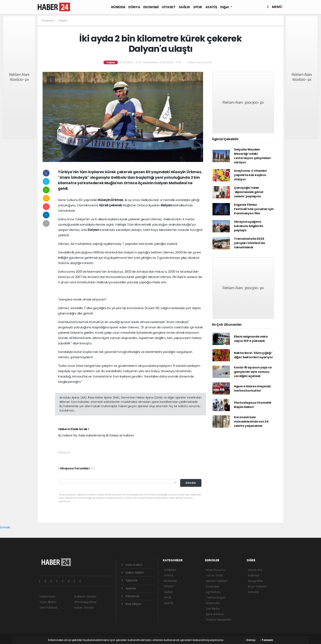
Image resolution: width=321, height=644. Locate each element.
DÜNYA (134, 7)
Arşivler (129, 588)
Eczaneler (213, 586)
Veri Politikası (48, 608)
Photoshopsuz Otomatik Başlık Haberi (253, 405)
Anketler (254, 575)
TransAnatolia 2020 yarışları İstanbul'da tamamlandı (249, 243)
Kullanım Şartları (85, 597)
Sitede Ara (255, 570)
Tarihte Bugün (216, 598)
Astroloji (253, 592)
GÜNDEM (118, 7)
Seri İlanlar (213, 609)
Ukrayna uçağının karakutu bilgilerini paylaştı (249, 226)
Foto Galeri (132, 565)
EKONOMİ (151, 7)
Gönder (191, 483)
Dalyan (94, 230)
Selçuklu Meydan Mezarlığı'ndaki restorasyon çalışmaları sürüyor (253, 156)
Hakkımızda (47, 597)
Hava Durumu (216, 570)
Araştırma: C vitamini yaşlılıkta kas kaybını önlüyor (250, 175)
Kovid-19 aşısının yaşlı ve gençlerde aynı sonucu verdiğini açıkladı (253, 372)
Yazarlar (130, 580)
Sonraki (5, 527)
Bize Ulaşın (131, 604)
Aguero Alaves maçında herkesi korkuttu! (252, 388)
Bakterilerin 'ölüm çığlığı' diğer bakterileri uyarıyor (254, 355)
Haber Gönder (84, 608)
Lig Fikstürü (213, 592)
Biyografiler (256, 581)
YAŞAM (63, 21)
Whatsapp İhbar (85, 602)
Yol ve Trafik (214, 575)
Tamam (267, 640)
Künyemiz (131, 596)
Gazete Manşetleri (219, 620)
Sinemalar (213, 603)
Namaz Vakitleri (217, 581)
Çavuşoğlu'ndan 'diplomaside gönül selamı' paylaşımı (249, 192)
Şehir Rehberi (215, 614)
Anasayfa (48, 21)
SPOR (198, 7)
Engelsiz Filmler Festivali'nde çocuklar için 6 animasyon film (254, 209)
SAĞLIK (184, 7)
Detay (250, 640)
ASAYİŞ (211, 7)
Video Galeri (133, 573)
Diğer (225, 7)
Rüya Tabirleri (257, 586)
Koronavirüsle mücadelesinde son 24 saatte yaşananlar (251, 421)
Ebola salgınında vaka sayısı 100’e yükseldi (251, 339)
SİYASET (169, 7)
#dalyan (64, 452)
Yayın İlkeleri (48, 602)
